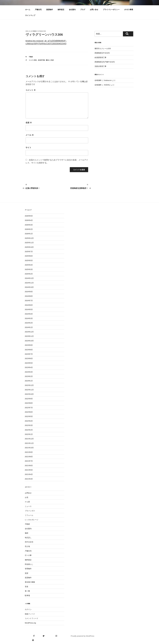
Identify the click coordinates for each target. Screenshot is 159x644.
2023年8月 (29, 350)
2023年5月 (29, 363)
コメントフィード (32, 618)
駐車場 (27, 595)
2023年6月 (29, 358)
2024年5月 (29, 309)
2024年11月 (29, 283)
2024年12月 (29, 278)
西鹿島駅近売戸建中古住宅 (105, 62)
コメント (31, 90)
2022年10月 (29, 394)
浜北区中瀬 (41, 60)
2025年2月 (29, 274)
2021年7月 (29, 461)
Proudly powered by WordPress (82, 636)
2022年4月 (29, 421)
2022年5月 (29, 416)
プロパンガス (30, 511)
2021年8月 (29, 457)
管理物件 (28, 569)
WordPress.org (30, 623)
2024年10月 (29, 287)
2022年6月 (29, 412)
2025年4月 (29, 265)
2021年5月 (29, 470)
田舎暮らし (29, 564)
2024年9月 (29, 292)
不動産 (31, 57)
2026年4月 (29, 220)
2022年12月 (29, 385)
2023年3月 (29, 372)
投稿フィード (30, 614)
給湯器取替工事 (100, 57)
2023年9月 (29, 345)
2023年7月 (29, 354)
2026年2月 (29, 229)
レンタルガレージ (32, 520)
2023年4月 (29, 367)
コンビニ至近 (33, 60)
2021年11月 (29, 443)
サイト (28, 148)
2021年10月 (29, 448)
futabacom (42, 31)
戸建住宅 (38, 10)
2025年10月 (29, 247)
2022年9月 (29, 399)
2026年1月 (29, 234)
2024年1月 (29, 327)
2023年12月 (29, 332)
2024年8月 (29, 296)
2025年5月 (29, 260)
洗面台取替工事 (100, 66)
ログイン (28, 609)
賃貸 (27, 573)
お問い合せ (94, 10)
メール (30, 135)
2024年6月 (29, 305)
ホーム (28, 10)
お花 (27, 497)
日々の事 (28, 555)
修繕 (27, 533)
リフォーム (29, 515)
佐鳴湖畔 (98, 80)
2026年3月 (29, 225)
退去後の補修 (30, 582)
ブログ (83, 10)
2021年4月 (29, 474)
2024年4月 (29, 314)
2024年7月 (29, 301)
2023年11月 (29, 336)
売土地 (27, 546)
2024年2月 (29, 323)
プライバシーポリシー (111, 10)
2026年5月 (29, 216)
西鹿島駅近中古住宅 (102, 53)
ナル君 (27, 502)
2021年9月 (29, 452)
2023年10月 (29, 341)
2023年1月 (29, 381)
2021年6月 (29, 466)
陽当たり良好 (50, 60)
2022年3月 (29, 425)
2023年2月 (29, 376)
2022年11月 (29, 390)
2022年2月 (29, 430)
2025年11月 (29, 243)
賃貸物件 (50, 10)
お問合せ (28, 493)
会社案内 (72, 10)
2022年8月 (29, 403)
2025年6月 (29, 256)
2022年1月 (29, 434)
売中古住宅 (29, 542)
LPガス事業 (129, 10)
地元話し (28, 538)
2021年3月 (29, 479)
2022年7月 (29, 408)
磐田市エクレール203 (103, 49)
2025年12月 (29, 238)
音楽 (27, 587)
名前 (29, 123)
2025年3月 (29, 269)
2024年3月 (29, 318)
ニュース (28, 506)
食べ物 (27, 591)
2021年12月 (29, 439)
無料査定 (61, 10)
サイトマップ (30, 15)
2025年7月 (29, 252)
